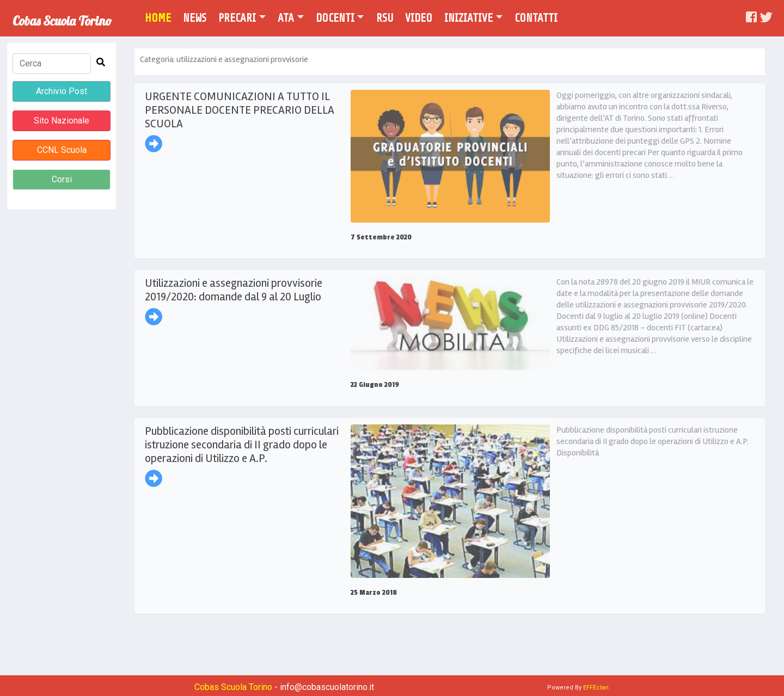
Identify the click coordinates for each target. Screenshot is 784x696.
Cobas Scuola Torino (62, 17)
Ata (286, 18)
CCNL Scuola (62, 150)
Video (419, 18)
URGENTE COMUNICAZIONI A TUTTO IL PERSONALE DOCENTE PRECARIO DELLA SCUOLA (240, 110)
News (195, 18)
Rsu (385, 18)
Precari (237, 18)
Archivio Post (62, 91)
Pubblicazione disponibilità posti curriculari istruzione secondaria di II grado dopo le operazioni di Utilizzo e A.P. (242, 445)
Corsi (62, 179)
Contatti (536, 18)
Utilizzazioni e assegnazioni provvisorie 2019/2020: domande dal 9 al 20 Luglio (234, 290)
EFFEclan (596, 688)
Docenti (335, 18)
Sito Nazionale (62, 121)
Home (162, 17)
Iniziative (468, 18)
